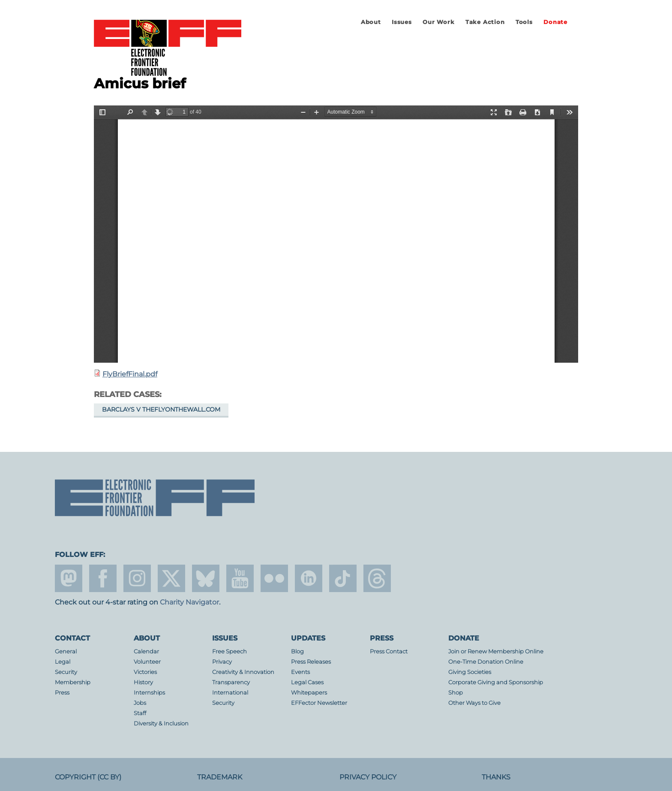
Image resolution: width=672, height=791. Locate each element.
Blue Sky (206, 578)
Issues (402, 22)
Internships (149, 693)
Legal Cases (307, 682)
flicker (274, 578)
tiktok (343, 578)
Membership (73, 682)
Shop (456, 693)
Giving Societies (470, 672)
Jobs (140, 703)
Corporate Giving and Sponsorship (496, 682)
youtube (240, 578)
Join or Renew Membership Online (496, 651)
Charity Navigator (189, 602)
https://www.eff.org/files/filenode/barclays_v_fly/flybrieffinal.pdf (336, 234)
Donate (555, 22)
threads (377, 578)
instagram (137, 578)
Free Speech (229, 651)
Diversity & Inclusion (161, 723)
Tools (524, 22)
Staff (140, 713)
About (371, 22)
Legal (63, 662)
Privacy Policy (368, 777)
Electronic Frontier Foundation (168, 48)
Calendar (146, 651)
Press (62, 693)
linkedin (309, 578)
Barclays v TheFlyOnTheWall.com (161, 409)
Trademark (220, 777)
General (66, 651)
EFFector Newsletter (319, 703)
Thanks (496, 777)
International (230, 693)
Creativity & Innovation (243, 672)
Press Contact (389, 651)
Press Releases (311, 662)
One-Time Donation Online (486, 662)
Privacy (222, 662)
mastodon (69, 578)
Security (66, 672)
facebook (103, 578)
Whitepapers (309, 693)
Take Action (485, 22)
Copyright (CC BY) (88, 777)
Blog (297, 651)
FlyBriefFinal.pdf (130, 374)
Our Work (438, 22)
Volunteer (147, 662)
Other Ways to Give (474, 703)
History (143, 682)
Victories (145, 672)
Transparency (231, 682)
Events (300, 672)
